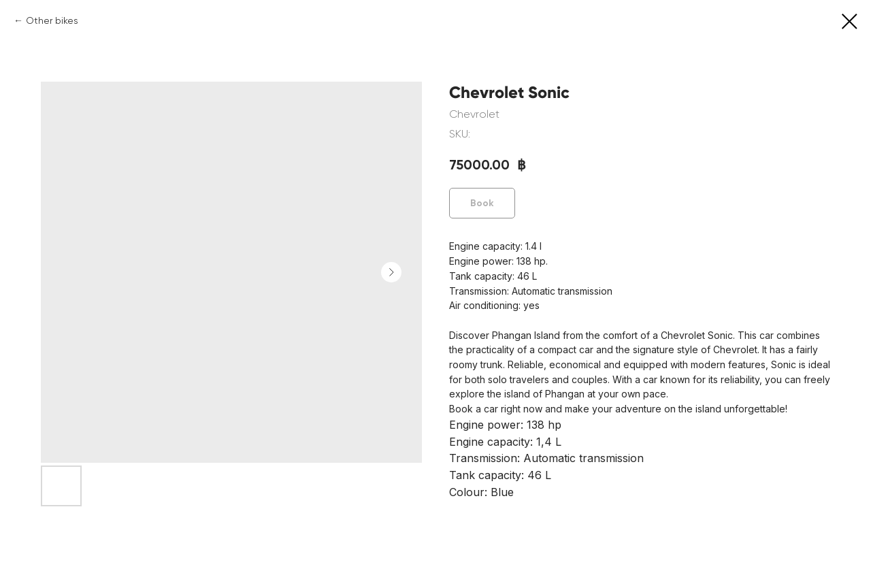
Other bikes (52, 20)
